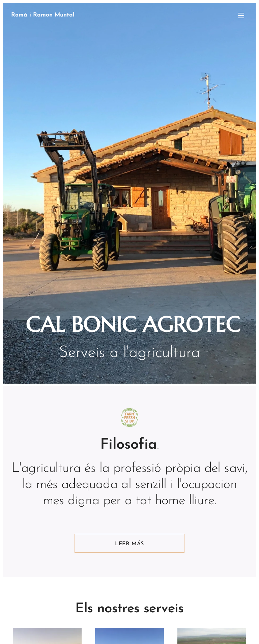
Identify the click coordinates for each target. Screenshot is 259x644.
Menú (241, 15)
